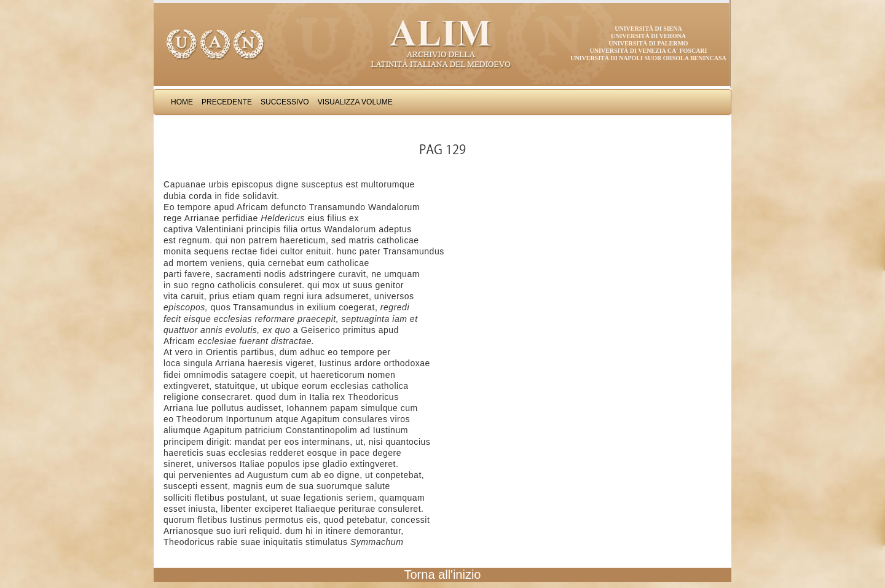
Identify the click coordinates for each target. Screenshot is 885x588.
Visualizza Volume (355, 102)
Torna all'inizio (443, 574)
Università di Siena (648, 29)
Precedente (227, 102)
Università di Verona (648, 36)
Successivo (285, 102)
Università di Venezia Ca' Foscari (649, 51)
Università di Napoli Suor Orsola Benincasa (648, 58)
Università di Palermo (648, 43)
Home (182, 102)
